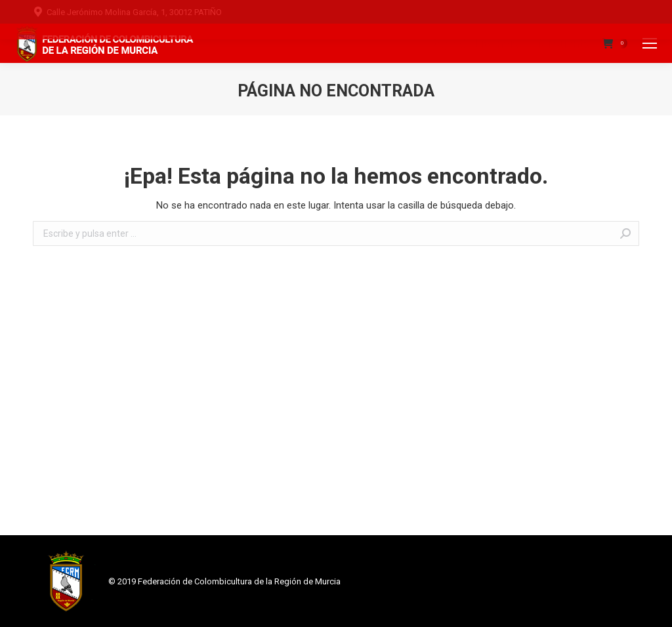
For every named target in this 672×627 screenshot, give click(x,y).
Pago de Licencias (478, 44)
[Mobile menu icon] (650, 43)
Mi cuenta (564, 44)
